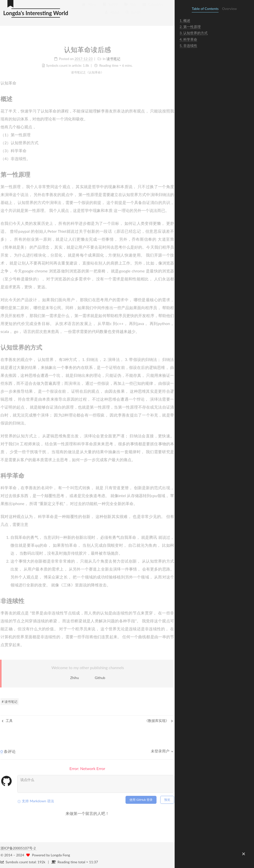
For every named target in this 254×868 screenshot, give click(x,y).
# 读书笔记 (10, 702)
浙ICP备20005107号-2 (19, 848)
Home (89, 8)
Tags (130, 8)
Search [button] (133, 16)
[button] (244, 854)
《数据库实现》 (159, 721)
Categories (153, 8)
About (112, 16)
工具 (7, 721)
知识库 (110, 8)
